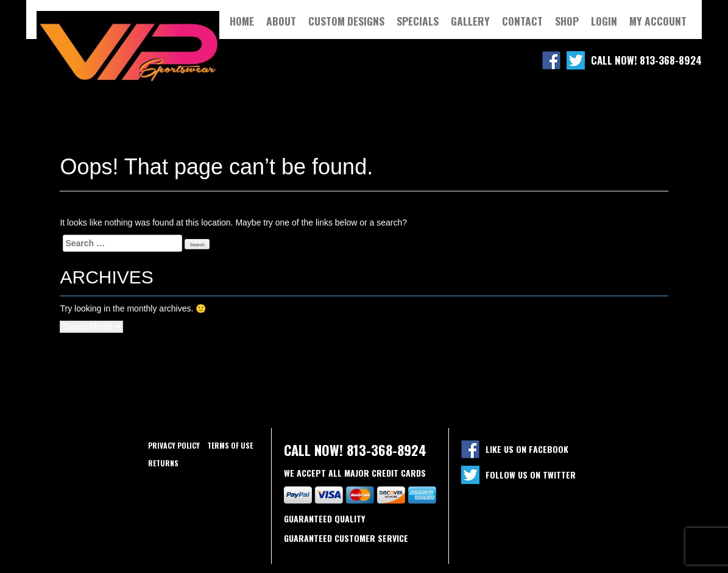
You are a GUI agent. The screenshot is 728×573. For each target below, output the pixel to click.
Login (604, 21)
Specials (418, 21)
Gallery (470, 21)
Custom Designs (346, 21)
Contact (522, 21)
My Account (658, 21)
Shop (567, 21)
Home (242, 21)
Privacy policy (174, 445)
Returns (163, 463)
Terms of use (230, 445)
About (281, 21)
